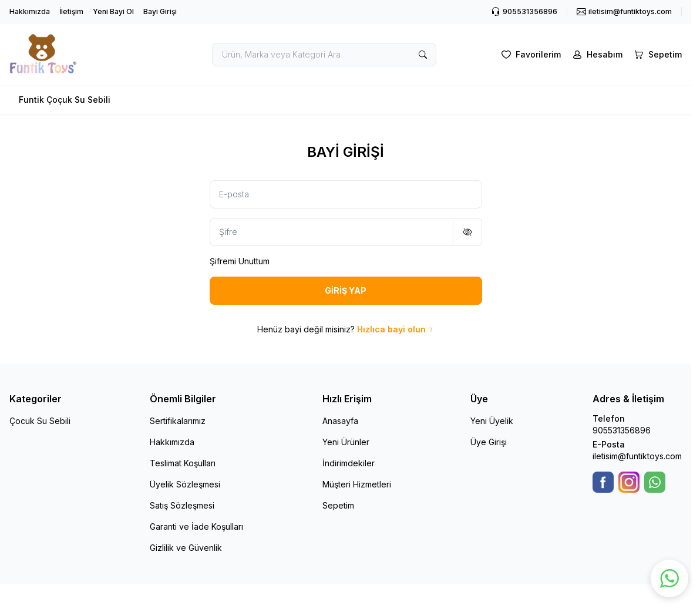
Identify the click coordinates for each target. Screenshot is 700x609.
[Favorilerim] (530, 55)
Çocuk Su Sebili (40, 421)
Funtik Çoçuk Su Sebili (65, 100)
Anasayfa (340, 421)
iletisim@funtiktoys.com (637, 456)
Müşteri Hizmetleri (357, 484)
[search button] (423, 55)
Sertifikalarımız (178, 421)
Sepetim (338, 505)
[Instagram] (629, 482)
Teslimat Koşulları (183, 463)
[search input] (324, 55)
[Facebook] (603, 482)
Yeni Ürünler (346, 442)
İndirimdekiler (349, 463)
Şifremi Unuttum (240, 261)
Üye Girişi (489, 442)
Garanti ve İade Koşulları (196, 526)
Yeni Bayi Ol (113, 11)
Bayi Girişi (160, 11)
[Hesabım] (596, 55)
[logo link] (79, 55)
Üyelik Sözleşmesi (185, 484)
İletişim (71, 11)
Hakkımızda (30, 11)
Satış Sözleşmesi (182, 505)
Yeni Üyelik (492, 421)
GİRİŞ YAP (346, 290)
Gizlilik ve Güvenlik (186, 548)
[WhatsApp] (655, 482)
